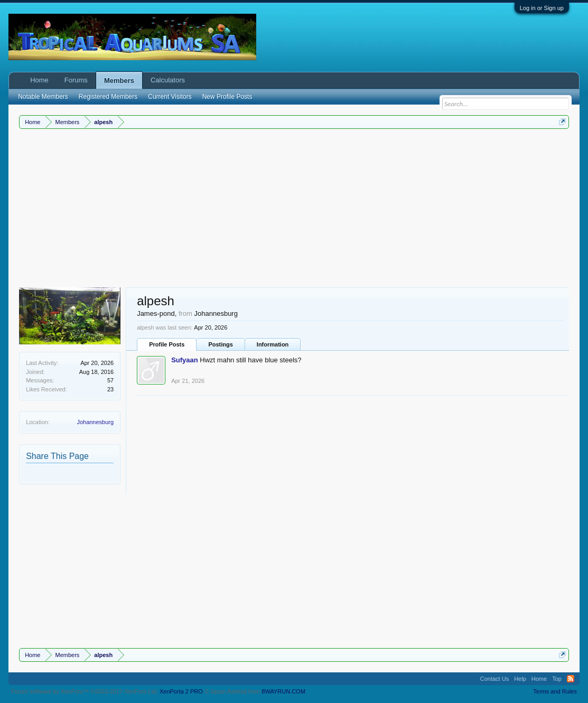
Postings (220, 344)
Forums (76, 80)
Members (119, 81)
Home (39, 80)
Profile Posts (167, 344)
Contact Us (494, 679)
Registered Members (108, 97)
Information (273, 344)
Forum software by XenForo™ (85, 691)
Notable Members (43, 97)
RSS (571, 679)
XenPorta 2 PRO (181, 691)
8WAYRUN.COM (283, 691)
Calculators (168, 80)
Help (520, 679)
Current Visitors (170, 97)
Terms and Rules (555, 691)
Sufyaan (185, 360)
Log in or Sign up (542, 8)
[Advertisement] (294, 208)
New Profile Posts (227, 97)
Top (557, 679)
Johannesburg (95, 422)
